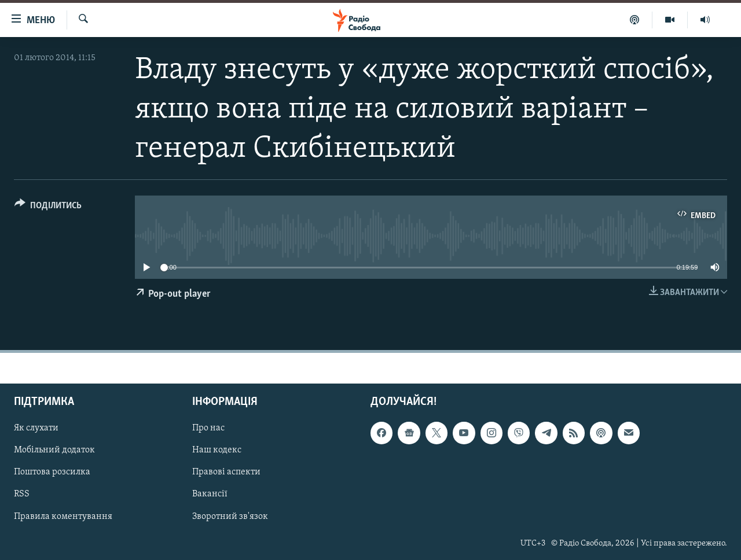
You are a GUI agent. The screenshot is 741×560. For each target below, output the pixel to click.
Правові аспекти (226, 473)
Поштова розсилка (52, 473)
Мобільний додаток (54, 451)
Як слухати (36, 429)
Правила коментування (63, 517)
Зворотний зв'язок (230, 517)
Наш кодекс (217, 451)
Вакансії (210, 495)
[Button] (48, 207)
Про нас (208, 429)
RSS (22, 495)
